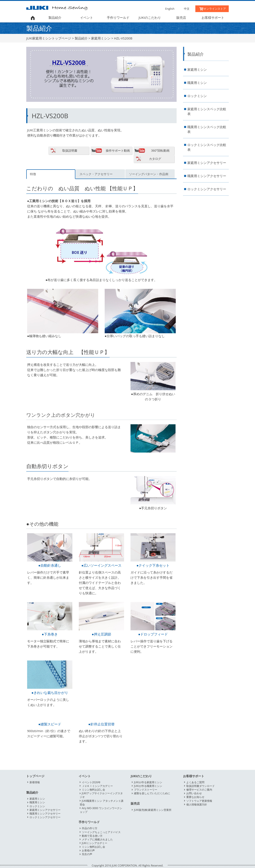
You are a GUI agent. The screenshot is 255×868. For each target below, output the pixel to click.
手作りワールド (118, 17)
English (170, 9)
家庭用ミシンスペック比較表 (207, 111)
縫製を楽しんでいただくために (152, 793)
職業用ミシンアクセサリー (207, 176)
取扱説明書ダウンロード (201, 786)
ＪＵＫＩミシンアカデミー (97, 786)
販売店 (181, 17)
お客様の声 (88, 850)
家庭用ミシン (101, 38)
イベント (87, 17)
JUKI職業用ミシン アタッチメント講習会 (102, 803)
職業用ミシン (197, 83)
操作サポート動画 (118, 150)
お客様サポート (213, 17)
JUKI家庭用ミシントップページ (49, 38)
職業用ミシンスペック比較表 (207, 129)
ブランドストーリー (146, 790)
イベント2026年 (91, 782)
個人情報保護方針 (197, 804)
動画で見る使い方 (92, 836)
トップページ (35, 776)
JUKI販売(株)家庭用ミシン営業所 (153, 810)
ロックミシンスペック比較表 (207, 147)
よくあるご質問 (195, 782)
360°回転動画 (160, 150)
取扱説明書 (70, 150)
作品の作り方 (90, 828)
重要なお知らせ (195, 797)
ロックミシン (197, 96)
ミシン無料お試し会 (93, 790)
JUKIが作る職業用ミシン (148, 786)
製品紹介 (55, 17)
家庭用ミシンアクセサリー (207, 163)
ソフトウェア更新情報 (199, 801)
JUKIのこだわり (150, 17)
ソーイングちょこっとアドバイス (101, 832)
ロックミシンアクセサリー (207, 189)
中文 (187, 9)
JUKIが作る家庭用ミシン (148, 782)
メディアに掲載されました (97, 839)
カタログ (155, 159)
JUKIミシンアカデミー (95, 843)
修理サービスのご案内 (199, 790)
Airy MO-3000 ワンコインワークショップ (101, 810)
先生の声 (87, 854)
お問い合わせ (194, 793)
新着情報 (35, 782)
